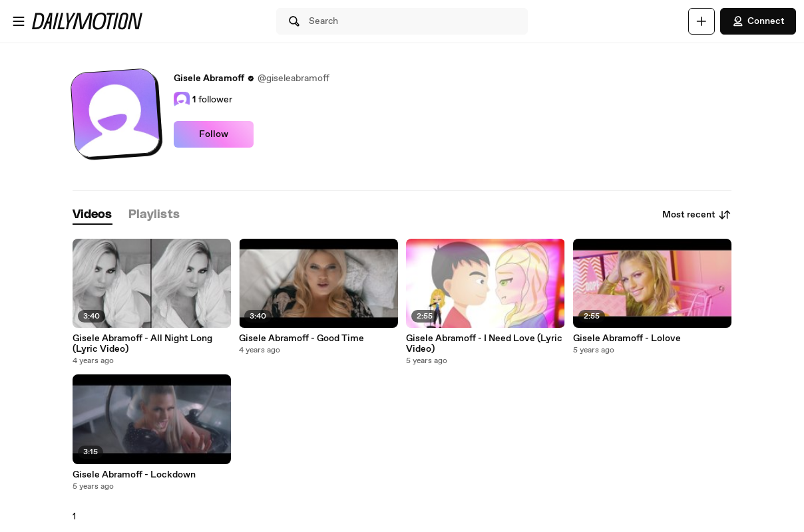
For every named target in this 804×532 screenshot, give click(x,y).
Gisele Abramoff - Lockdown (134, 475)
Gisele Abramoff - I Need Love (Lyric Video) (484, 344)
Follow (214, 134)
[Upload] (702, 21)
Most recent (697, 215)
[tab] (93, 215)
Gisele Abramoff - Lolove (627, 338)
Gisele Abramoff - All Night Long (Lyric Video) (142, 344)
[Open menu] (19, 21)
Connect (758, 21)
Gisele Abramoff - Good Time (301, 338)
